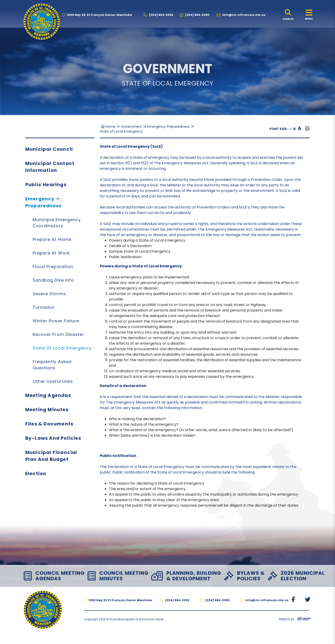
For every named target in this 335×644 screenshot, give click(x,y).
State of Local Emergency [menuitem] (62, 348)
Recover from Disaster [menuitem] (59, 334)
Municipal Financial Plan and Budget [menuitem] (51, 456)
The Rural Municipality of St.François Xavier (42, 22)
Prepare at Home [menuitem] (52, 239)
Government (131, 127)
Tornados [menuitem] (44, 307)
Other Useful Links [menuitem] (53, 381)
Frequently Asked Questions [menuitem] (52, 365)
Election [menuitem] (36, 474)
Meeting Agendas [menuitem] (48, 395)
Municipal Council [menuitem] (49, 149)
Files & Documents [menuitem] (49, 424)
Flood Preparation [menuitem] (53, 267)
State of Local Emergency (121, 131)
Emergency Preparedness (168, 127)
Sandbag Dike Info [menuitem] (53, 280)
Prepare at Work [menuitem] (51, 253)
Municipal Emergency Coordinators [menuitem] (57, 223)
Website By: (295, 620)
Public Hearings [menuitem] (46, 185)
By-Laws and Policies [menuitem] (53, 438)
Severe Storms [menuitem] (49, 294)
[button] (58, 199)
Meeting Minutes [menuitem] (47, 410)
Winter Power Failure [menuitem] (56, 321)
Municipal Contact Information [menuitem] (50, 167)
